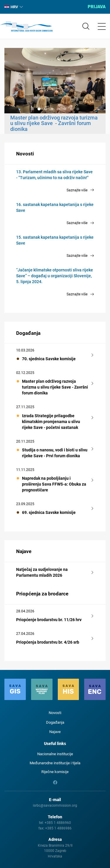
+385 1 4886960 (58, 823)
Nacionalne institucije (55, 754)
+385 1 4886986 (58, 828)
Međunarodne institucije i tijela (55, 763)
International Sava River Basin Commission (26, 27)
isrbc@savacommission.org (55, 805)
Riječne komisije (55, 772)
